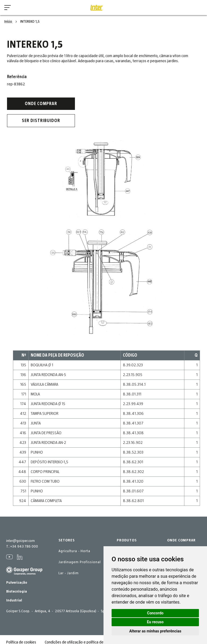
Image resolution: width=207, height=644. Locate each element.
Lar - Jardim (69, 573)
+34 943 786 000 (24, 546)
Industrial (14, 600)
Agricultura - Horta (74, 551)
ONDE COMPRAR (181, 540)
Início (9, 22)
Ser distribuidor (41, 121)
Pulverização (17, 583)
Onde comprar (41, 104)
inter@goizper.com (20, 541)
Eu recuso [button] (155, 622)
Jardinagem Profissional (80, 562)
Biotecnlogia (17, 591)
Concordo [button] (155, 613)
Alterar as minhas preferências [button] (155, 631)
